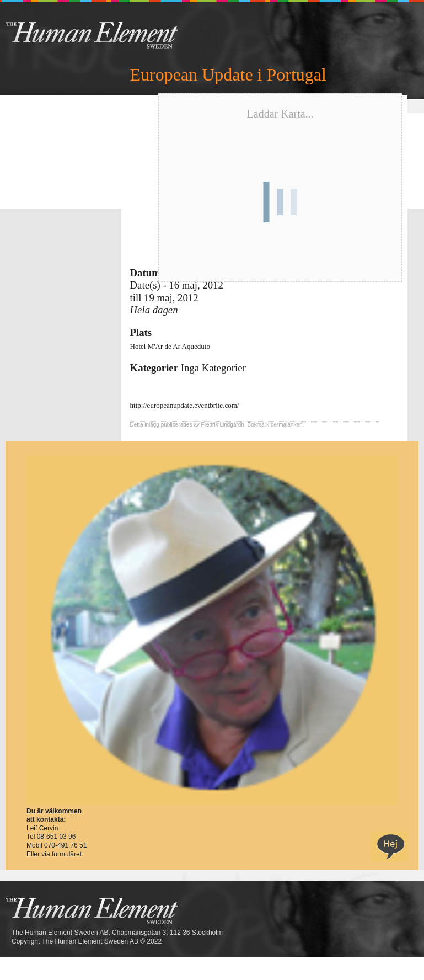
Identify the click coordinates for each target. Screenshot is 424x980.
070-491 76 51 (65, 845)
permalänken (287, 425)
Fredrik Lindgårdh (223, 425)
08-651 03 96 (57, 837)
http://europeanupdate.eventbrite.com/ (185, 405)
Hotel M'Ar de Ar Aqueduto (170, 346)
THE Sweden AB (109, 34)
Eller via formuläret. (55, 854)
